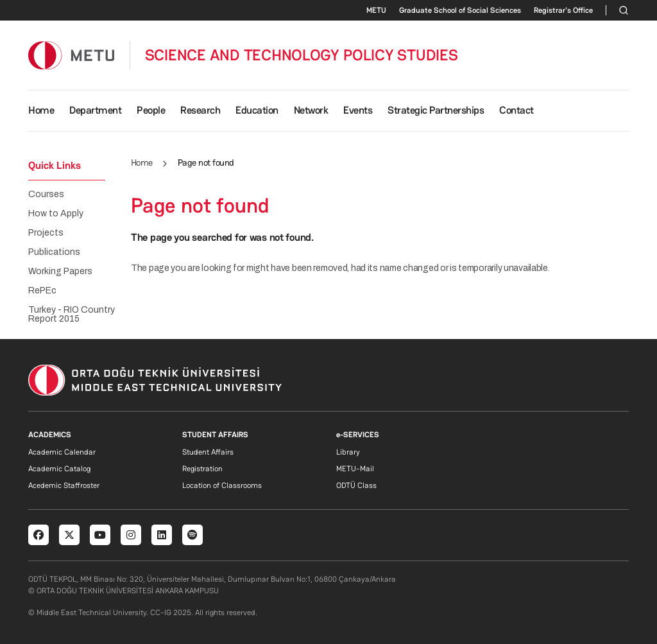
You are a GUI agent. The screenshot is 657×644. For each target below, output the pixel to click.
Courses (46, 195)
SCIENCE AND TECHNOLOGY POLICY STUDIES (302, 55)
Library (348, 452)
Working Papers (60, 272)
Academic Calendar (62, 452)
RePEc (42, 291)
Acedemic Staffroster (64, 485)
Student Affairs (208, 452)
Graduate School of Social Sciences (460, 10)
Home (41, 110)
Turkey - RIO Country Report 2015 (72, 315)
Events (358, 110)
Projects (46, 233)
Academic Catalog (59, 469)
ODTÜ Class (356, 485)
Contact (516, 110)
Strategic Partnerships (436, 110)
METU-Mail (355, 469)
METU (376, 10)
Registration (202, 469)
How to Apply (56, 214)
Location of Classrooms (222, 485)
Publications (54, 252)
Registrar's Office (563, 10)
